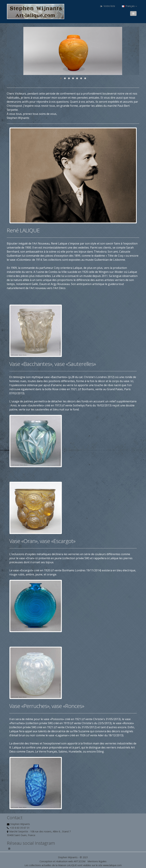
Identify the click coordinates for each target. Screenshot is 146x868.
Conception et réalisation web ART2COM (62, 861)
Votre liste (108, 6)
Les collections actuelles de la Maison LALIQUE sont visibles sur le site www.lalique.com (73, 865)
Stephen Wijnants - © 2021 (73, 857)
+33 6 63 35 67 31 (20, 828)
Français (129, 6)
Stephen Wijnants (20, 824)
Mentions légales (97, 861)
